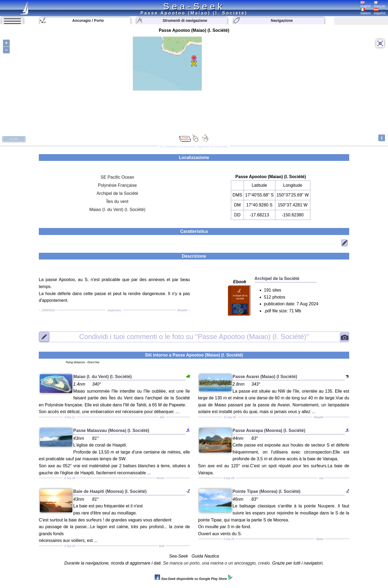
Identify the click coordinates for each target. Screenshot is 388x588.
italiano (366, 12)
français (380, 5)
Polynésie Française (117, 185)
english (366, 5)
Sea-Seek (194, 6)
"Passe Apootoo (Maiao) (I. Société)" (194, 337)
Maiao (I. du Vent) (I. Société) (117, 210)
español (380, 12)
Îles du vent (117, 201)
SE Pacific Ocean (117, 177)
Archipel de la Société (117, 193)
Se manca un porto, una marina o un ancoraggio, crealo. (217, 563)
